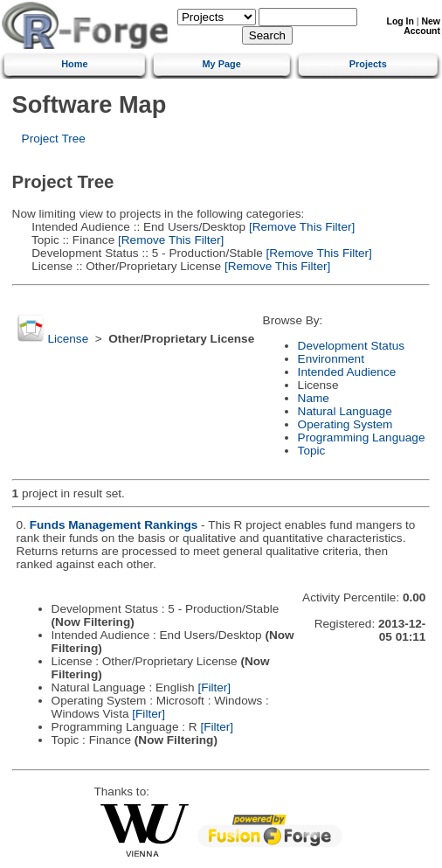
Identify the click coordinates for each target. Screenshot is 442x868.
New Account (422, 26)
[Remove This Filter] (300, 227)
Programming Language (362, 437)
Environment (331, 359)
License (68, 339)
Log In (401, 21)
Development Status (351, 346)
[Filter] (214, 687)
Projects (368, 64)
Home (74, 64)
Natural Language (345, 411)
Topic (312, 451)
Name (314, 398)
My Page (222, 64)
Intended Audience (347, 372)
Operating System (345, 424)
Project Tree (54, 139)
